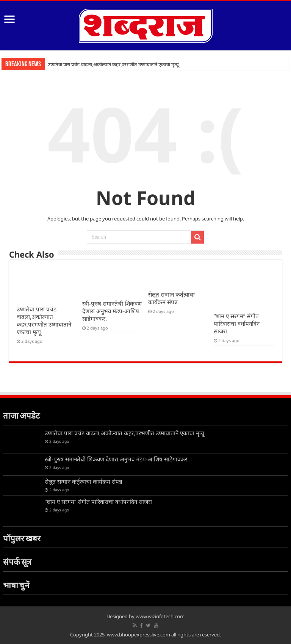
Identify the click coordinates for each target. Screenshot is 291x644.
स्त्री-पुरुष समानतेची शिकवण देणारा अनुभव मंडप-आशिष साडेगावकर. (112, 311)
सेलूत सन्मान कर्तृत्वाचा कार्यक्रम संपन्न (171, 298)
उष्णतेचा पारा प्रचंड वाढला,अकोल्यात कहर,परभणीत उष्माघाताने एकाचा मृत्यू (113, 65)
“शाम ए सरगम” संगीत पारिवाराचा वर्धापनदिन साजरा (237, 324)
